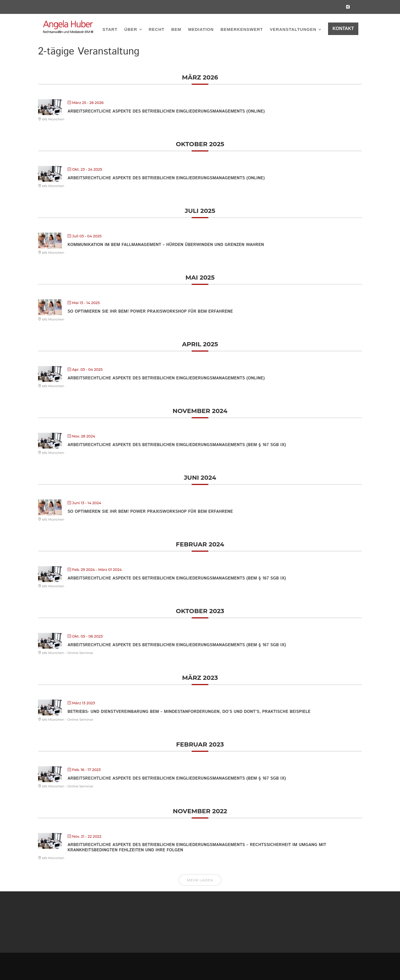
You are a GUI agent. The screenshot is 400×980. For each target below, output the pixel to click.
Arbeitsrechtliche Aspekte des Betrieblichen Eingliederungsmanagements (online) (166, 111)
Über (131, 29)
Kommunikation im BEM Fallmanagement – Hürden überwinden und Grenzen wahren (166, 245)
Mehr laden (200, 880)
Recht (157, 29)
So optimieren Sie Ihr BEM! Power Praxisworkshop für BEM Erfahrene (150, 311)
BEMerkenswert (242, 29)
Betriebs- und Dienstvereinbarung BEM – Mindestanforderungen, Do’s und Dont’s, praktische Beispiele (189, 712)
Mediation (201, 29)
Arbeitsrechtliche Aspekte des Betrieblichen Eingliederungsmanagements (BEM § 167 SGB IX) (177, 445)
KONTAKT (343, 28)
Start (110, 29)
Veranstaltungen (293, 29)
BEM (176, 29)
